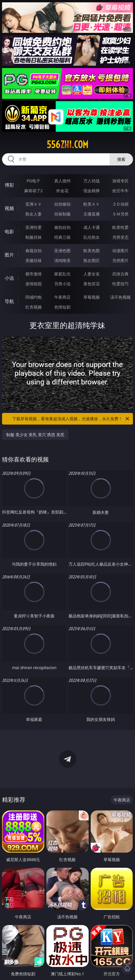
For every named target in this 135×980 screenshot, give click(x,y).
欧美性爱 (120, 227)
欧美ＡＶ (92, 204)
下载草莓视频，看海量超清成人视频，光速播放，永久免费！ (71, 419)
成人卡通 (92, 227)
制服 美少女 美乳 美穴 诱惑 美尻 (35, 435)
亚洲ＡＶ (34, 204)
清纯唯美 (62, 260)
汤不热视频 (120, 297)
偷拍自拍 (62, 227)
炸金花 (62, 191)
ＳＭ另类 (120, 214)
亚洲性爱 (34, 227)
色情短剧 (62, 307)
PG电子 (33, 181)
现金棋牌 (92, 191)
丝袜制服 (62, 214)
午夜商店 (62, 297)
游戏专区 (120, 181)
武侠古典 (120, 274)
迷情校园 (34, 284)
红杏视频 (34, 307)
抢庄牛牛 (120, 191)
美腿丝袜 (34, 260)
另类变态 (120, 237)
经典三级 (62, 237)
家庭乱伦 (62, 274)
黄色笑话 (92, 284)
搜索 (121, 159)
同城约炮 (34, 297)
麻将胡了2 (34, 191)
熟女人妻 (34, 214)
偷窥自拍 (34, 251)
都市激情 (34, 274)
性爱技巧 (120, 284)
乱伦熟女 (92, 237)
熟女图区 (92, 260)
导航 (9, 301)
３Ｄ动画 (120, 204)
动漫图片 (120, 251)
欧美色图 (92, 251)
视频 (9, 208)
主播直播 (92, 214)
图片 (9, 255)
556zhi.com (67, 145)
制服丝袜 (34, 237)
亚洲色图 (62, 251)
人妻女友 (92, 274)
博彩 (9, 185)
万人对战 (92, 181)
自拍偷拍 (62, 204)
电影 (9, 231)
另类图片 (120, 260)
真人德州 (62, 181)
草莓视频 (92, 297)
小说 (9, 278)
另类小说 (62, 284)
